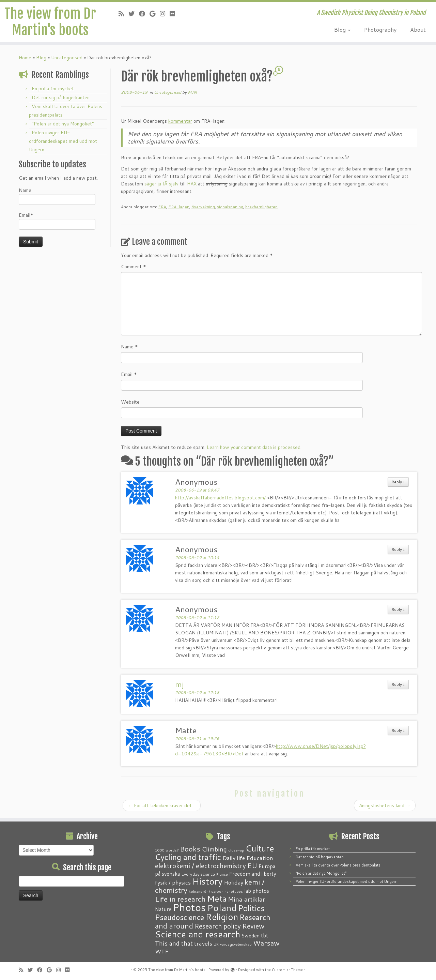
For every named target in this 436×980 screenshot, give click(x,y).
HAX (192, 184)
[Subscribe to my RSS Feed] (123, 14)
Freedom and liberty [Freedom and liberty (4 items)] (253, 874)
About (418, 29)
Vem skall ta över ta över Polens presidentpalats (338, 865)
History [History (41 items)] (207, 881)
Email (129, 374)
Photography (380, 29)
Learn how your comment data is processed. (254, 447)
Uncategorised (67, 58)
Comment (134, 267)
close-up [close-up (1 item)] (236, 850)
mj (180, 684)
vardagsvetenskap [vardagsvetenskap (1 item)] (236, 944)
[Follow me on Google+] (155, 14)
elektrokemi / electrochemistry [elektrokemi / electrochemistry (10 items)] (200, 866)
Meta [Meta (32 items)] (217, 898)
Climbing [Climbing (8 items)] (214, 849)
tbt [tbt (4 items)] (264, 935)
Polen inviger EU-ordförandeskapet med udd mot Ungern (63, 141)
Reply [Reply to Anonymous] (398, 482)
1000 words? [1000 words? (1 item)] (167, 850)
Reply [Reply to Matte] (398, 730)
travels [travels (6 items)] (203, 943)
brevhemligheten (261, 207)
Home (25, 58)
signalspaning (230, 207)
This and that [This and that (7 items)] (174, 943)
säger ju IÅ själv (161, 184)
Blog (342, 29)
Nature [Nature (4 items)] (163, 909)
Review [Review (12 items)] (253, 926)
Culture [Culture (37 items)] (260, 848)
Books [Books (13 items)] (190, 849)
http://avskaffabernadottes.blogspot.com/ (220, 498)
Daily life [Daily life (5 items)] (234, 858)
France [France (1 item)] (222, 874)
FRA (162, 207)
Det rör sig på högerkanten (61, 97)
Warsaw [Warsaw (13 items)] (266, 943)
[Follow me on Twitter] (134, 14)
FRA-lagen (179, 207)
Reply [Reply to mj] (398, 684)
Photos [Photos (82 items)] (189, 907)
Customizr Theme (287, 970)
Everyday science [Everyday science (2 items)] (198, 874)
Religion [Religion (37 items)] (222, 917)
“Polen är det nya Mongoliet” (63, 124)
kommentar (180, 121)
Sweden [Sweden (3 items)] (251, 936)
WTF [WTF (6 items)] (162, 951)
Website (130, 402)
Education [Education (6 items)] (260, 858)
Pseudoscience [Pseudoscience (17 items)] (180, 917)
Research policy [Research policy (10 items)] (218, 926)
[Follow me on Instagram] (165, 14)
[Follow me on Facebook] (144, 14)
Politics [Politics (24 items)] (251, 908)
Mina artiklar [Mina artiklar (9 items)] (246, 899)
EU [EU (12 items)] (252, 865)
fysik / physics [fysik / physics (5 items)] (173, 882)
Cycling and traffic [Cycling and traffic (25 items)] (188, 857)
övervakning (203, 207)
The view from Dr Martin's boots (50, 22)
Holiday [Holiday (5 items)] (233, 882)
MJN (192, 92)
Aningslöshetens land (385, 805)
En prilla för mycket (53, 89)
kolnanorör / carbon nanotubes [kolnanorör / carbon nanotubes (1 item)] (216, 891)
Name (57, 196)
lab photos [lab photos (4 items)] (257, 891)
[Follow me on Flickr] (175, 14)
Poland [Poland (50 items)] (222, 908)
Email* (57, 221)
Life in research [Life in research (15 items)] (180, 899)
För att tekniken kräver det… (162, 805)
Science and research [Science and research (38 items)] (198, 934)
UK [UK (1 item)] (216, 944)
